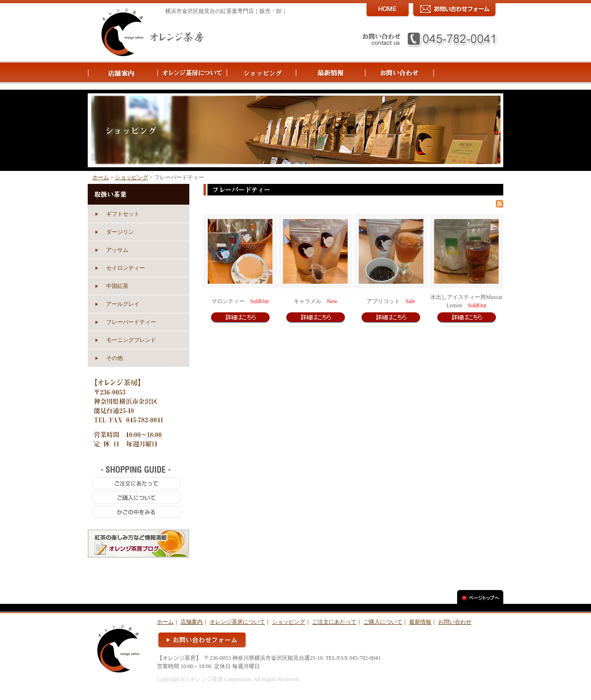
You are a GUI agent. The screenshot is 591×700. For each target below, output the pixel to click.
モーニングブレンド (131, 340)
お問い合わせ (455, 622)
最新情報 (420, 622)
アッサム (117, 250)
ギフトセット (123, 214)
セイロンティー (126, 268)
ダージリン (120, 232)
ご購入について (383, 622)
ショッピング (132, 177)
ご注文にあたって (334, 622)
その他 (115, 358)
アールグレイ (123, 304)
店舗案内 (192, 622)
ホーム (101, 177)
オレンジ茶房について (237, 622)
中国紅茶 (117, 286)
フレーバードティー (131, 322)
